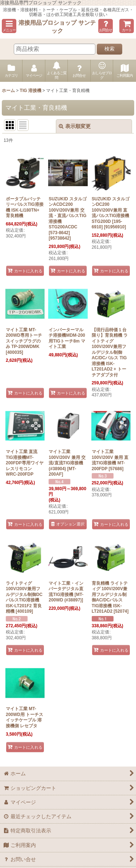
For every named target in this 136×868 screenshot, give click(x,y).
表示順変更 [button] (75, 126)
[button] (9, 26)
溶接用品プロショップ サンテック (57, 27)
